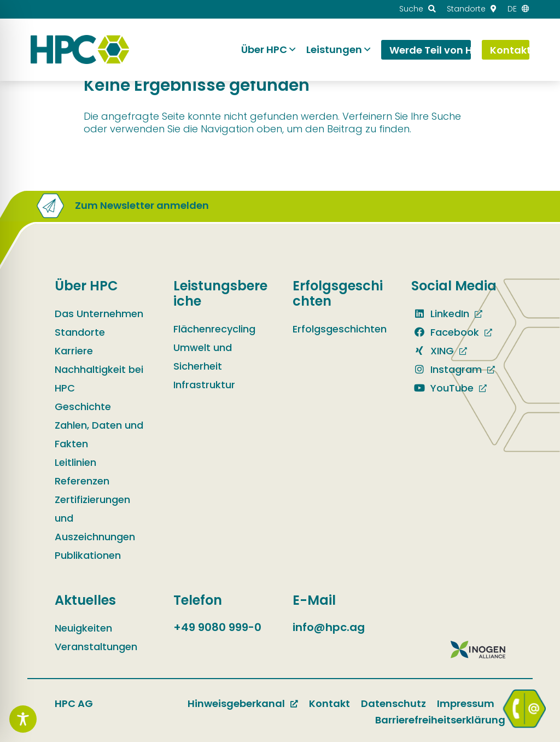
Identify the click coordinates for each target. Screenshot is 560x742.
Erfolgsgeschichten (340, 329)
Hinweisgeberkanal (236, 703)
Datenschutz (393, 703)
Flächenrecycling (214, 329)
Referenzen (82, 481)
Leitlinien (75, 462)
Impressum (466, 703)
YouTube (442, 388)
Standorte (80, 332)
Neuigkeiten (83, 628)
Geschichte (83, 407)
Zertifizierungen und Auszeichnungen (95, 518)
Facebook (445, 332)
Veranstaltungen (96, 647)
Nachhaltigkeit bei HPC (99, 379)
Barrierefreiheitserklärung (440, 720)
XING (433, 351)
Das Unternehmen (99, 314)
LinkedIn (440, 314)
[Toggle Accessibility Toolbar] (23, 719)
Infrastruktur (204, 385)
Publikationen (88, 555)
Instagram (447, 369)
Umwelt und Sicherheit (203, 357)
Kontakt (329, 703)
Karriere (74, 351)
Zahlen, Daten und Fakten (99, 434)
